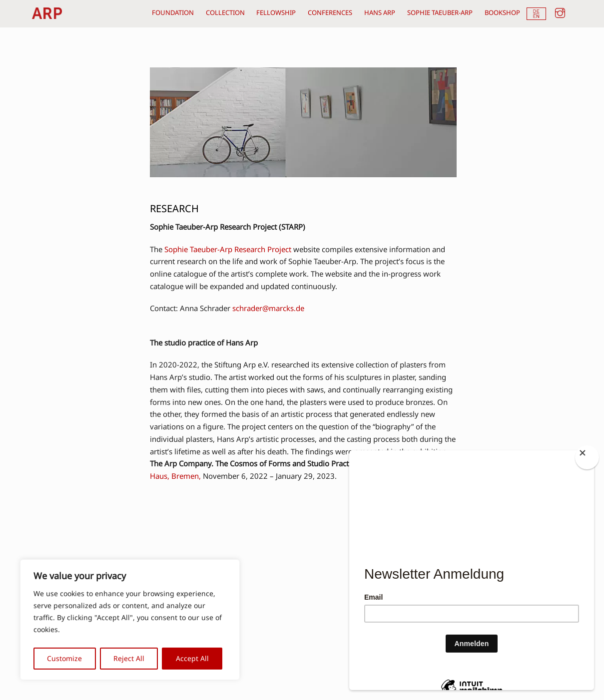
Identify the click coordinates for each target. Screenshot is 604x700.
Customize (64, 658)
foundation (173, 12)
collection (225, 12)
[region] (130, 620)
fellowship (276, 12)
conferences (330, 12)
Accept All (192, 658)
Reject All (129, 658)
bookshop (502, 12)
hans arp (380, 12)
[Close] (587, 457)
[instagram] (560, 11)
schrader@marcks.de (268, 308)
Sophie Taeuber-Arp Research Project (228, 249)
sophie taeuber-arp (440, 12)
